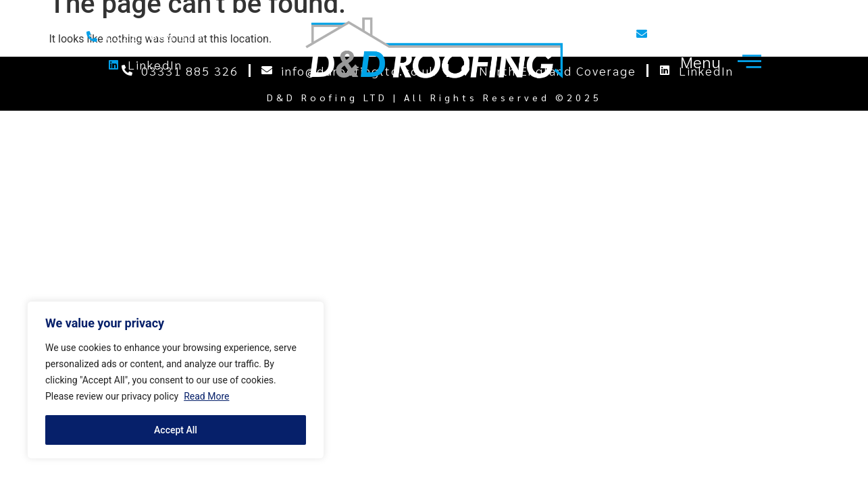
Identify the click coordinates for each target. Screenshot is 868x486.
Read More (206, 396)
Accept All (176, 430)
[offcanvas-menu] (718, 61)
